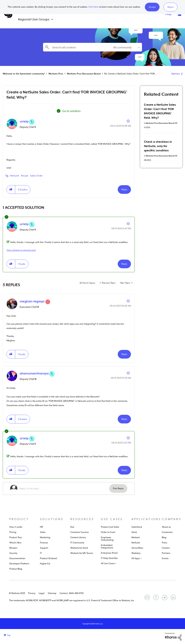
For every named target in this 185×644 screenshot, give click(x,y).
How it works (16, 527)
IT (41, 553)
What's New (15, 543)
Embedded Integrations (107, 546)
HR (41, 527)
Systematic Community (8, 14)
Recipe (25, 176)
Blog (164, 537)
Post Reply (118, 488)
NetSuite (15, 176)
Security (13, 553)
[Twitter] (165, 598)
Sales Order (36, 176)
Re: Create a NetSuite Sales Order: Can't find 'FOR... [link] (130, 74)
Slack (134, 532)
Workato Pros (56, 74)
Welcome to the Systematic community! (24, 74)
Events (165, 558)
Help (168, 14)
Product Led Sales (110, 527)
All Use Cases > (109, 563)
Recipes (13, 548)
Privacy (32, 593)
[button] (152, 7)
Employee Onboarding (107, 539)
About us (166, 527)
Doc (72, 527)
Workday (136, 553)
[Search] (77, 47)
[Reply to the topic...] (64, 488)
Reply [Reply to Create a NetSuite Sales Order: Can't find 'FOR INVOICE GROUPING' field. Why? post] (124, 189)
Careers (166, 548)
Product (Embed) (49, 558)
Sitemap (52, 593)
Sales (43, 532)
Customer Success (80, 532)
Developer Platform (19, 564)
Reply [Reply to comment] (124, 264)
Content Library (78, 537)
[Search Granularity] (126, 47)
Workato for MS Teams (82, 553)
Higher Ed (45, 564)
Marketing (45, 537)
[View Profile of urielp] (24, 121)
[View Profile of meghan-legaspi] (32, 301)
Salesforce (137, 527)
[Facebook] (156, 597)
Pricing (13, 532)
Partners (166, 553)
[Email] (147, 597)
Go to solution (71, 111)
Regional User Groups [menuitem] (34, 19)
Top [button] (9, 635)
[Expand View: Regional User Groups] (52, 19)
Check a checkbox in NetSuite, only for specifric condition (158, 146)
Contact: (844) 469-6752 (72, 593)
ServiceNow (137, 548)
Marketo (136, 537)
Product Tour (16, 537)
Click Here (93, 7)
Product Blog (16, 569)
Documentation (17, 558)
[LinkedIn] (173, 597)
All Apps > (137, 558)
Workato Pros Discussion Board (84, 74)
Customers (167, 532)
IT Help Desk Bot (109, 558)
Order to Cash (108, 532)
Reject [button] (171, 7)
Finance (44, 543)
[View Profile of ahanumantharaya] (34, 373)
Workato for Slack (79, 548)
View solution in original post (21, 250)
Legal (42, 593)
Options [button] (176, 74)
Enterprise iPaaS (109, 553)
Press (165, 543)
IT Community (77, 543)
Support (44, 548)
